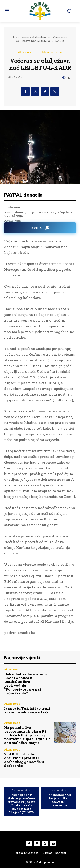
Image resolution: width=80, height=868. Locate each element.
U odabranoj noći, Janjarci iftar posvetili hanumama (59, 800)
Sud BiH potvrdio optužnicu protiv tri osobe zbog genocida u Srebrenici (24, 760)
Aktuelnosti (41, 37)
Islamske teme (52, 52)
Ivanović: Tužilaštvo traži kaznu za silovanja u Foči (27, 710)
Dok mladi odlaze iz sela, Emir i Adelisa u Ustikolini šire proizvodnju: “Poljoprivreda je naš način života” (26, 684)
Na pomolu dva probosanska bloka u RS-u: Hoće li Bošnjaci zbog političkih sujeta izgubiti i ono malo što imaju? (27, 735)
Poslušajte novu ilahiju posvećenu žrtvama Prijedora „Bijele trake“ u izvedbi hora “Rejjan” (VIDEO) (21, 804)
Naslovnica (21, 37)
